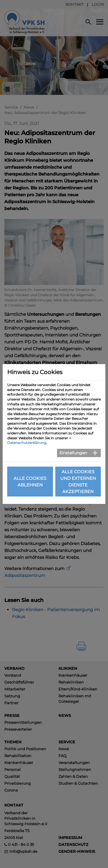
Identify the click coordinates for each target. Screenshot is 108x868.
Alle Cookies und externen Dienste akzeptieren (78, 482)
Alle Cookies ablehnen (30, 482)
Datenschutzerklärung (27, 443)
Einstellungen (73, 453)
